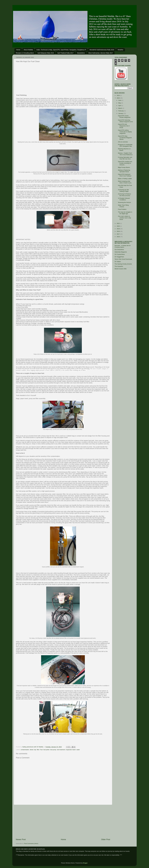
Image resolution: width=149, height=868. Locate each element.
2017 (118, 234)
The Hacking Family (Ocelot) (123, 264)
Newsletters (81, 53)
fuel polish (46, 750)
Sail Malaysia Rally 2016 (46, 53)
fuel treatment (61, 750)
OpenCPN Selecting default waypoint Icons (125, 121)
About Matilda (28, 50)
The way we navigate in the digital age (125, 213)
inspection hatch (71, 750)
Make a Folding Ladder (125, 179)
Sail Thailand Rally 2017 (65, 53)
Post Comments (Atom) (31, 844)
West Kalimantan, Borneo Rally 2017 (101, 53)
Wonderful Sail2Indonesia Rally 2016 (102, 50)
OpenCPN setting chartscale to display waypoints (125, 132)
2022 (118, 223)
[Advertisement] (63, 79)
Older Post (106, 839)
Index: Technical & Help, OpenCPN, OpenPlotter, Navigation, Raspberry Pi (61, 50)
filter (38, 750)
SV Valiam (118, 262)
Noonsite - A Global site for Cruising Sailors (123, 246)
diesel (32, 750)
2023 (118, 98)
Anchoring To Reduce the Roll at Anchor (124, 195)
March (120, 108)
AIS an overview (123, 142)
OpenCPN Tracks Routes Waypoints (124, 117)
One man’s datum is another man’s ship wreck (124, 218)
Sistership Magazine (121, 252)
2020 (118, 226)
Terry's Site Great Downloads (123, 259)
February (121, 111)
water (78, 750)
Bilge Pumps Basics (124, 167)
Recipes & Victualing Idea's (25, 53)
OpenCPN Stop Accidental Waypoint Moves (125, 138)
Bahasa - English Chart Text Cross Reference (125, 154)
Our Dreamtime (119, 250)
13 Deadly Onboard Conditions (124, 199)
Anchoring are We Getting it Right (123, 191)
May (120, 103)
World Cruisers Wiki (121, 269)
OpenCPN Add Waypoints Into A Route (124, 126)
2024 (118, 95)
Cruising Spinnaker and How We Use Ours (125, 158)
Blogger (85, 863)
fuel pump (53, 750)
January (121, 113)
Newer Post (21, 839)
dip (35, 750)
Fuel (41, 750)
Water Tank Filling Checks (123, 206)
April (120, 106)
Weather (120, 50)
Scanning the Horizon (124, 202)
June (120, 100)
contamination (25, 750)
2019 (118, 229)
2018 (118, 231)
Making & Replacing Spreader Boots (124, 171)
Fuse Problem (122, 209)
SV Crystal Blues (120, 254)
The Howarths (119, 266)
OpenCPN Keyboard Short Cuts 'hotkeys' (125, 175)
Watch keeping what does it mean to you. (125, 182)
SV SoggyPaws (119, 257)
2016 (118, 237)
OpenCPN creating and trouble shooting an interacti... (125, 163)
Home (18, 50)
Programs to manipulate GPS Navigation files (125, 145)
